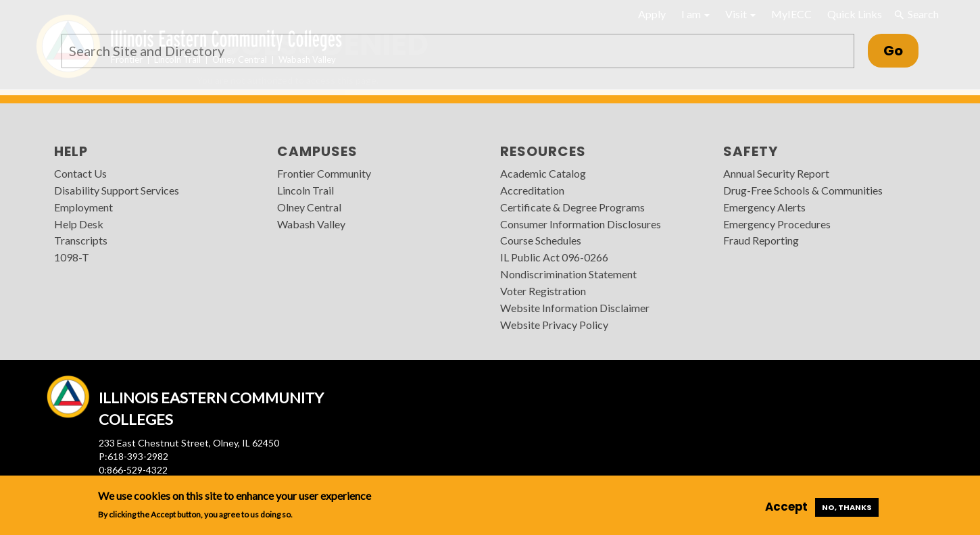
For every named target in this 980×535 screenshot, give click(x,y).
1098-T (72, 257)
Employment (83, 207)
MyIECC (791, 14)
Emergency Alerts (764, 207)
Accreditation (532, 190)
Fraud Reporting (761, 240)
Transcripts (81, 240)
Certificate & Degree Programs (572, 207)
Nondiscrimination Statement (568, 274)
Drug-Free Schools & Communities (803, 190)
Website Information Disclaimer (575, 308)
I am (695, 14)
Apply (652, 14)
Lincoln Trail (305, 190)
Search (916, 14)
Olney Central (309, 207)
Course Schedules (541, 240)
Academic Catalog (543, 173)
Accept (786, 507)
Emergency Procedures (777, 224)
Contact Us (80, 173)
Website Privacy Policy (554, 325)
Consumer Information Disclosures (581, 224)
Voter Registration (543, 291)
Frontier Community (324, 173)
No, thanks (847, 507)
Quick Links (855, 14)
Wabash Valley (311, 224)
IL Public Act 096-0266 (554, 257)
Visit (740, 14)
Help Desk (79, 224)
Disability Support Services (117, 190)
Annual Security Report (776, 173)
